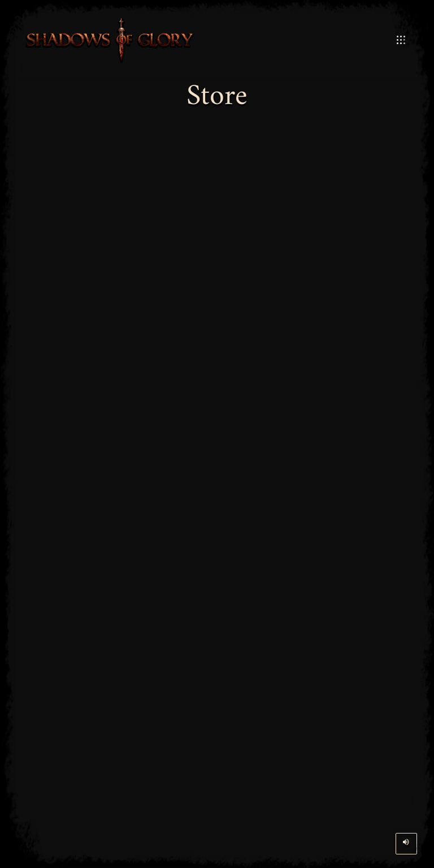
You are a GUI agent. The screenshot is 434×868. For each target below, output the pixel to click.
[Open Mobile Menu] (401, 40)
